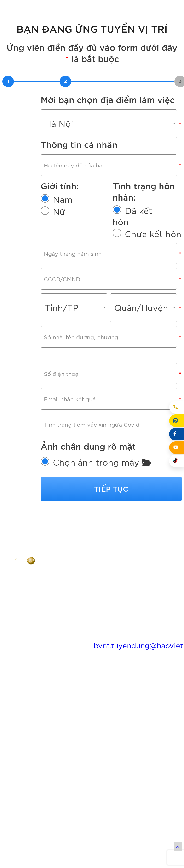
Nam (63, 206)
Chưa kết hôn (153, 241)
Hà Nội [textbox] (59, 123)
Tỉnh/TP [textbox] (62, 329)
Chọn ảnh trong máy (102, 512)
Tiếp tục (111, 539)
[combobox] (109, 124)
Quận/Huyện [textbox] (141, 329)
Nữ (59, 218)
